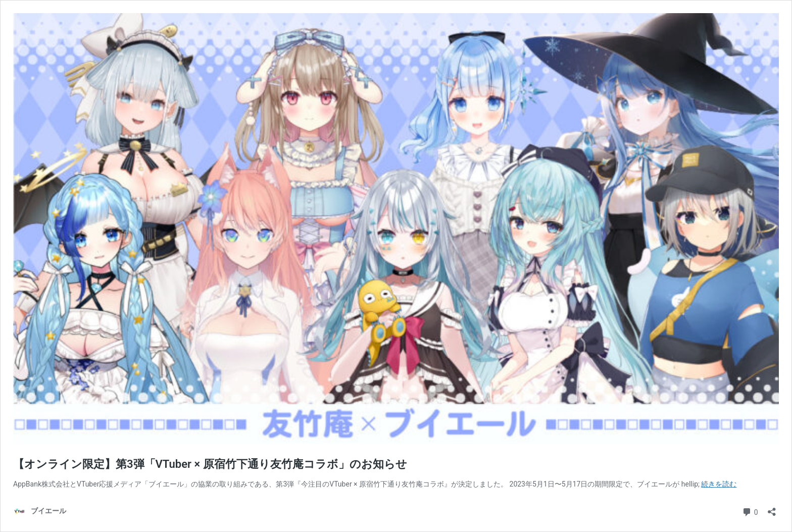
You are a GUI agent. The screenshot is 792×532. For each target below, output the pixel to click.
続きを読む (719, 484)
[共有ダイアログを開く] (772, 509)
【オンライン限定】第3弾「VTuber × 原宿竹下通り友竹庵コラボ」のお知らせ (210, 464)
